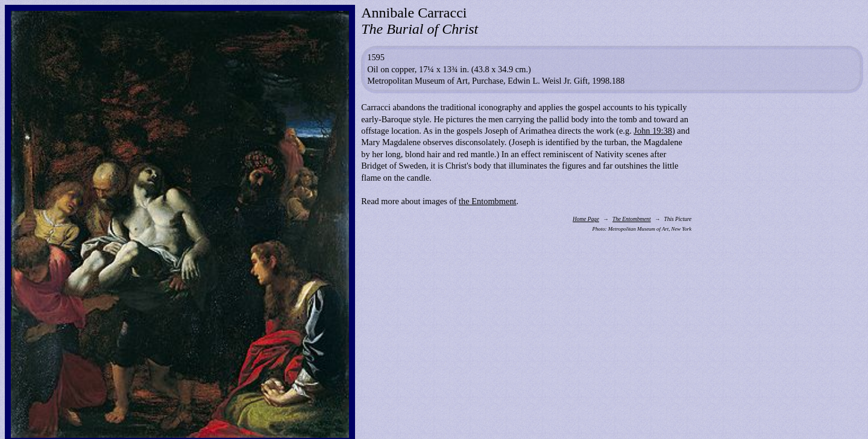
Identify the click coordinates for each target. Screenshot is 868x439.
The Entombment (632, 219)
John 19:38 (653, 131)
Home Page (586, 219)
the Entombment (488, 201)
